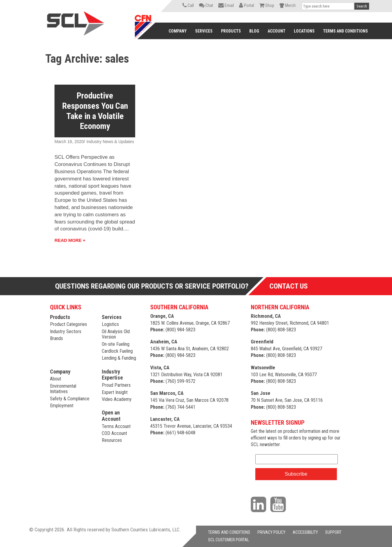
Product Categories (68, 324)
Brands (56, 338)
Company (60, 372)
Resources (112, 440)
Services (112, 317)
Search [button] (362, 6)
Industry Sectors (66, 331)
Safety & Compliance (70, 399)
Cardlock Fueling (117, 351)
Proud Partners (116, 385)
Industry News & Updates (110, 142)
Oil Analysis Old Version (116, 334)
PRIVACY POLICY (271, 532)
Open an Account (111, 416)
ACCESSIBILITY (305, 532)
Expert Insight (115, 392)
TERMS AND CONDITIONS (229, 532)
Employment (62, 406)
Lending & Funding (119, 358)
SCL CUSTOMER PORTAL (229, 540)
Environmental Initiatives (63, 389)
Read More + (70, 240)
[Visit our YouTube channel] (280, 504)
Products (60, 317)
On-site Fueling (116, 344)
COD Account (114, 433)
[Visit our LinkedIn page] (260, 504)
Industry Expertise (112, 375)
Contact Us (289, 286)
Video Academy (117, 399)
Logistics (110, 324)
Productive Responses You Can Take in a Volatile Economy (95, 111)
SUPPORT (333, 532)
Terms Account (116, 426)
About (56, 379)
